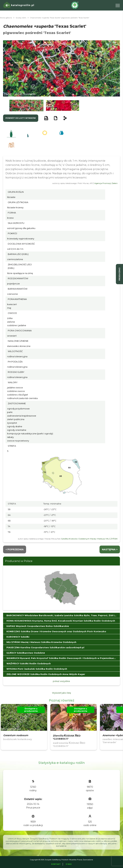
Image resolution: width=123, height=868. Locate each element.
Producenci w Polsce (19, 561)
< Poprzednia (15, 549)
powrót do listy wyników (21, 118)
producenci (119, 274)
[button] (26, 106)
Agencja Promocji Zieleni (106, 183)
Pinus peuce (33, 808)
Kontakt (56, 864)
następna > (110, 549)
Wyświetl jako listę (61, 693)
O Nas (69, 864)
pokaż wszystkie (61, 681)
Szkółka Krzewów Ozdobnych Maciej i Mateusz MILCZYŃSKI (89, 539)
